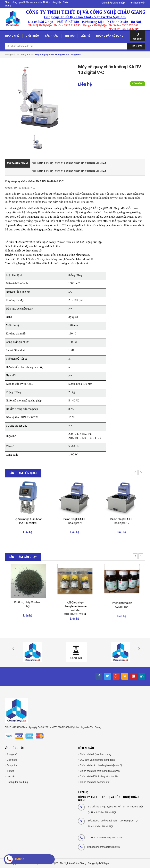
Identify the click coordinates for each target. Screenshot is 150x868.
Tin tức (10, 771)
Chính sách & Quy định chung (96, 754)
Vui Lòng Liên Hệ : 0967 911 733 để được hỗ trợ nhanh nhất (69, 163)
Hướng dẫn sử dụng (17, 782)
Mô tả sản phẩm (17, 163)
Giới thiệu (12, 760)
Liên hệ (11, 776)
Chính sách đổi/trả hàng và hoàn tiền (99, 776)
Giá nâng (28, 518)
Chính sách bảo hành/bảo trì (95, 782)
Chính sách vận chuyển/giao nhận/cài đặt (101, 765)
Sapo (106, 863)
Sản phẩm (12, 765)
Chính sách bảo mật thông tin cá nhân (100, 771)
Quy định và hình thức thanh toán (97, 760)
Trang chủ (12, 754)
